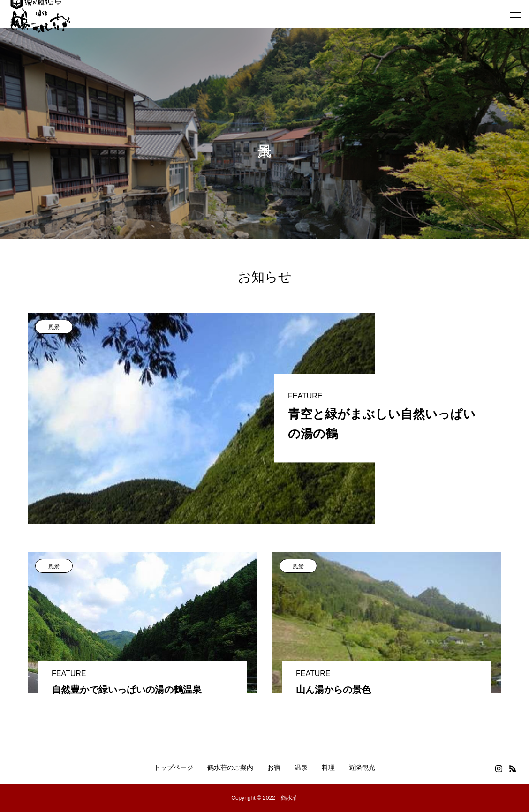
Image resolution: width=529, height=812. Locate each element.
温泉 (301, 767)
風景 (54, 327)
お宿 (274, 767)
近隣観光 (362, 767)
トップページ (174, 767)
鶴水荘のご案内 (230, 767)
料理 (328, 767)
